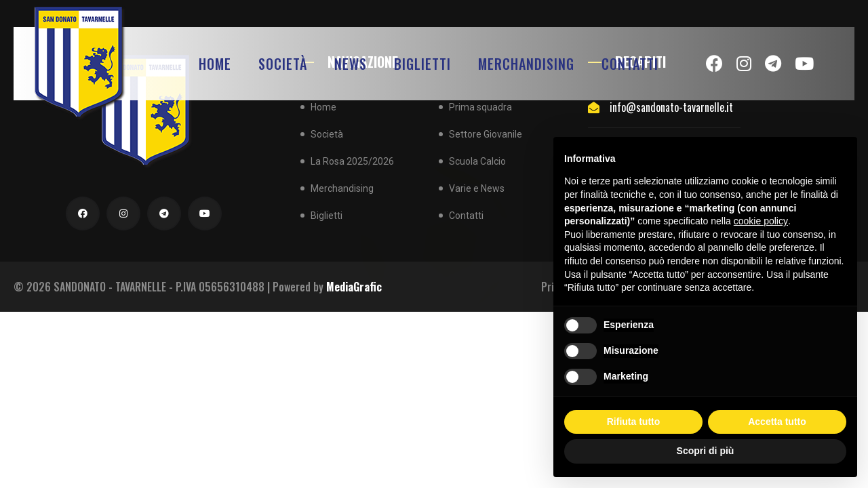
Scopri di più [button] (706, 451)
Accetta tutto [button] (777, 422)
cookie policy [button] (761, 221)
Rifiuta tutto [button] (634, 422)
